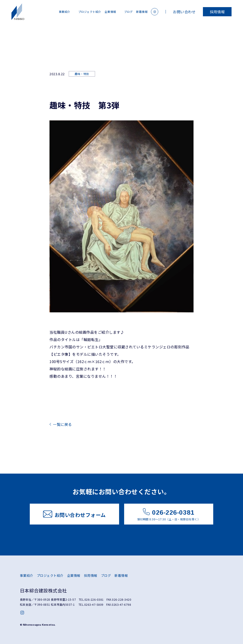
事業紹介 (65, 12)
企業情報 (110, 12)
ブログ (128, 12)
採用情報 (217, 12)
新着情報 (142, 12)
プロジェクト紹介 (90, 12)
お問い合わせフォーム (74, 514)
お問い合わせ (184, 12)
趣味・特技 (82, 74)
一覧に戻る (62, 424)
